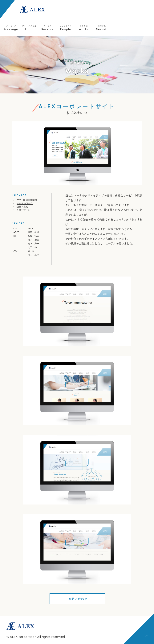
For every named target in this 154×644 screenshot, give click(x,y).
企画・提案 (22, 207)
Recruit (102, 28)
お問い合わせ (75, 599)
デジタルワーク (25, 203)
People (66, 28)
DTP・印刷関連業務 (27, 200)
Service (48, 28)
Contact (136, 28)
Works (84, 28)
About (29, 28)
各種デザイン (23, 210)
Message (11, 28)
